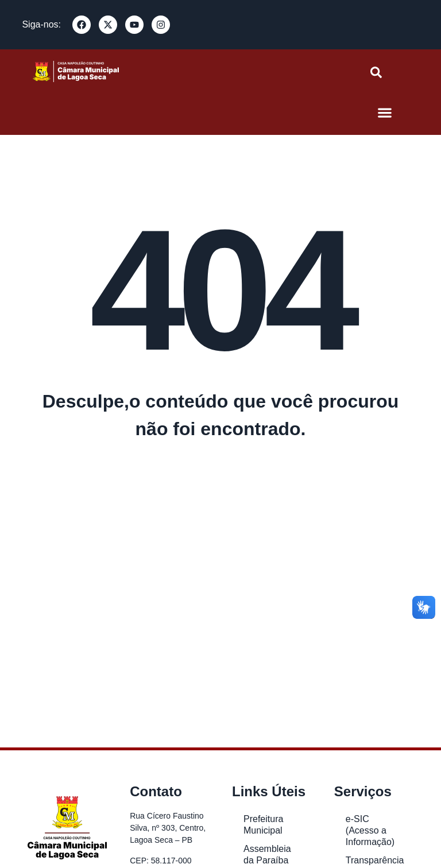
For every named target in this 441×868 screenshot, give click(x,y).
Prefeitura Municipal (263, 825)
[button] (385, 112)
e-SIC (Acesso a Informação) (370, 830)
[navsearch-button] (376, 75)
